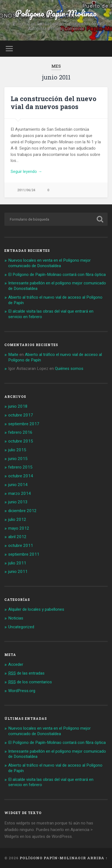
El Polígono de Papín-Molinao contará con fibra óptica (57, 275)
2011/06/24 (26, 190)
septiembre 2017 (24, 424)
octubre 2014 (21, 476)
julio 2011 (17, 563)
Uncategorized (21, 627)
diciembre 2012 (22, 511)
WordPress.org (22, 691)
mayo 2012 (19, 528)
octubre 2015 (21, 441)
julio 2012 (17, 519)
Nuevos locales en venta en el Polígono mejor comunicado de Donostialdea (49, 263)
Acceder (16, 664)
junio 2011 (18, 572)
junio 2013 (18, 502)
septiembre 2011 (24, 554)
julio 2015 (17, 450)
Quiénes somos (69, 369)
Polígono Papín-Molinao (56, 13)
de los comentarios (30, 682)
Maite (13, 355)
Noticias (16, 618)
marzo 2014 (20, 493)
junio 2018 (18, 406)
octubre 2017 (21, 415)
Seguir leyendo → (26, 172)
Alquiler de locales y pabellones (36, 609)
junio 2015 (18, 459)
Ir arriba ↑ (94, 858)
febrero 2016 (20, 432)
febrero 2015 (20, 467)
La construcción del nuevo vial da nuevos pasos (54, 103)
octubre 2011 (21, 546)
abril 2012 (17, 537)
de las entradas (26, 673)
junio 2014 (18, 485)
